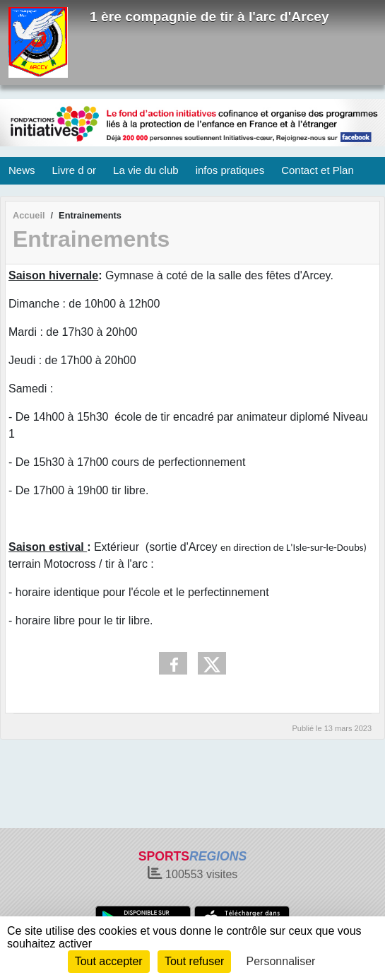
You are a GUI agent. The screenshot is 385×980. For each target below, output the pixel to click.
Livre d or (75, 170)
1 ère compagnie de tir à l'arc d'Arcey (209, 17)
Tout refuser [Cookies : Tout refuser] (194, 961)
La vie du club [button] (146, 170)
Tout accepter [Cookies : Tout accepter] (109, 961)
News (22, 170)
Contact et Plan (318, 170)
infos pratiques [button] (230, 170)
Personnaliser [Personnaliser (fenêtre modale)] (281, 961)
